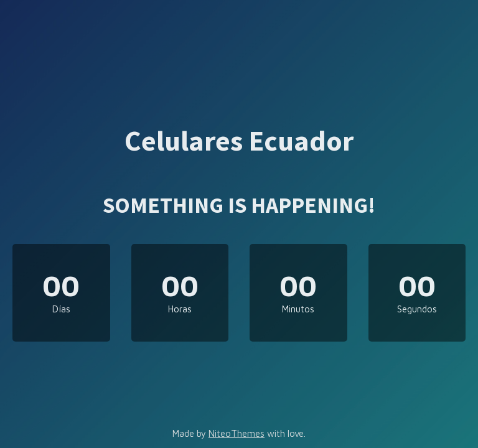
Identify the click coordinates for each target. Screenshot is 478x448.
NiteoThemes (237, 433)
